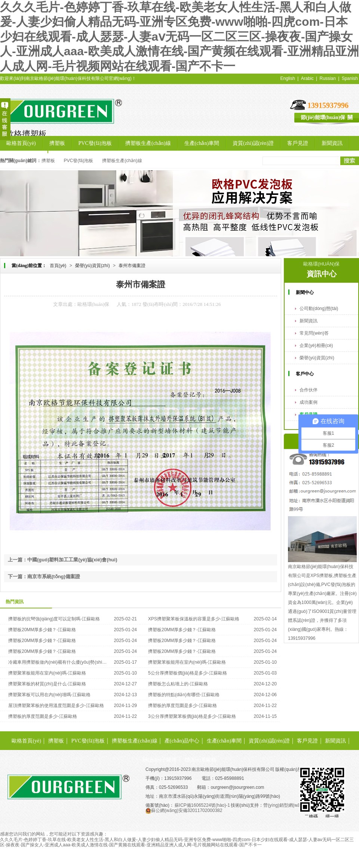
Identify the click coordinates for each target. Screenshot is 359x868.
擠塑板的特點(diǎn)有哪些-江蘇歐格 (184, 695)
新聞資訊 (309, 321)
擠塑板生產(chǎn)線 (122, 161)
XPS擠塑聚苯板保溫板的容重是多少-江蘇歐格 (194, 619)
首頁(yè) (58, 266)
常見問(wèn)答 (314, 333)
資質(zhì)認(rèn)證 (269, 741)
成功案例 (309, 402)
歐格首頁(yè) (26, 741)
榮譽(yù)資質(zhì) (93, 266)
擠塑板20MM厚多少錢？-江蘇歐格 (42, 630)
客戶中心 (305, 374)
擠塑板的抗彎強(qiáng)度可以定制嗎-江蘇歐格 (54, 619)
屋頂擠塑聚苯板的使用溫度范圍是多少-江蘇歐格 (56, 706)
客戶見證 (307, 741)
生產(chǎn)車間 (224, 741)
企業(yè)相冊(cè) (316, 345)
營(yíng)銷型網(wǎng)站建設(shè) (297, 805)
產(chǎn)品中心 (182, 741)
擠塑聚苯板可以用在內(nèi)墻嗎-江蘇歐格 (49, 695)
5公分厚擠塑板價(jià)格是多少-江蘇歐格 (188, 673)
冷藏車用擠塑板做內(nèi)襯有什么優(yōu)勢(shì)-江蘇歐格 (58, 662)
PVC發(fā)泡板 (79, 161)
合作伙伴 (309, 390)
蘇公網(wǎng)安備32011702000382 (184, 810)
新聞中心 (305, 292)
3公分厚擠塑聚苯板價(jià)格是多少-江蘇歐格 (192, 716)
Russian (327, 78)
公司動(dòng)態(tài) (319, 309)
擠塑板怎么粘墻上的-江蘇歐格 (178, 684)
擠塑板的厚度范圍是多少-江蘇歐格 (182, 706)
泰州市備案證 (132, 266)
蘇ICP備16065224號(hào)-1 (202, 805)
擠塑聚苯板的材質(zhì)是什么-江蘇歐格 (47, 684)
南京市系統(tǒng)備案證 (54, 576)
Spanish (350, 78)
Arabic (307, 78)
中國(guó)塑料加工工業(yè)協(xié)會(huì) (72, 560)
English (288, 78)
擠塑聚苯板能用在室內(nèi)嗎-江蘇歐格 (187, 662)
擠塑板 (61, 109)
